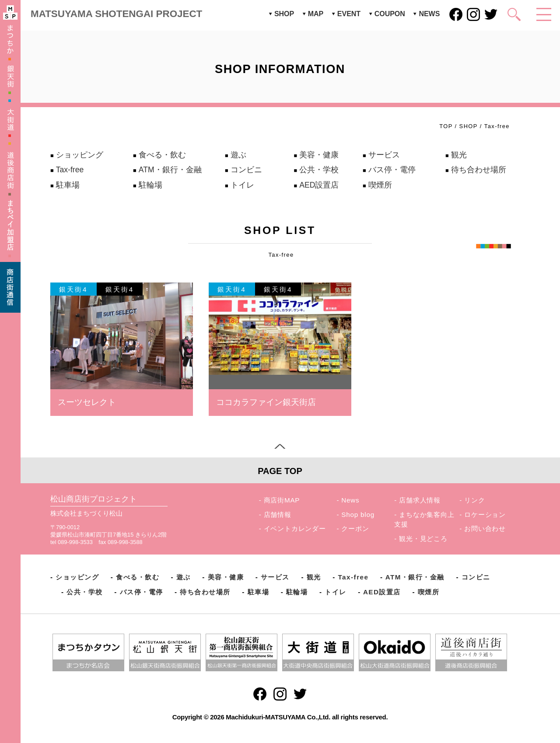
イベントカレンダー (295, 528)
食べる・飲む (162, 155)
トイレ (242, 185)
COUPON (390, 14)
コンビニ (246, 170)
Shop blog (358, 515)
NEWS (429, 14)
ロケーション (485, 515)
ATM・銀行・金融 (170, 170)
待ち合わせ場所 (479, 170)
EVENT (349, 14)
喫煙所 (380, 185)
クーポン (355, 528)
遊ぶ (238, 155)
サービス (384, 155)
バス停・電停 (392, 170)
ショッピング (80, 155)
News (350, 500)
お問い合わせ (485, 528)
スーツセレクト (87, 402)
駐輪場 (150, 185)
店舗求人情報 (420, 500)
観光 (459, 155)
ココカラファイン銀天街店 (266, 402)
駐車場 (68, 185)
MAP (316, 14)
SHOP (284, 14)
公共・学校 (319, 170)
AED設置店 (319, 185)
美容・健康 (319, 155)
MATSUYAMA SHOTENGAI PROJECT (116, 14)
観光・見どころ (423, 539)
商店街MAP (282, 500)
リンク (474, 500)
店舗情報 (278, 515)
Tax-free (70, 170)
